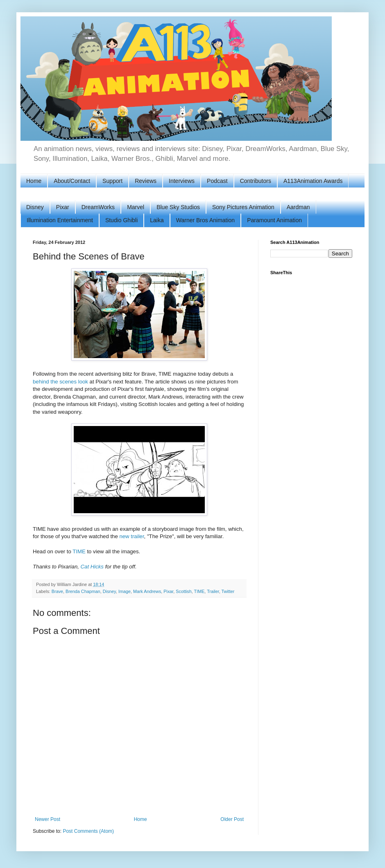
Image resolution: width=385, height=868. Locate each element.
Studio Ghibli (121, 220)
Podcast (217, 181)
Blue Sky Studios (178, 207)
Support (112, 181)
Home (34, 181)
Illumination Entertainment (60, 220)
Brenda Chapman (83, 591)
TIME (79, 551)
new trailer (131, 536)
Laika (157, 220)
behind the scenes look (60, 382)
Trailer (213, 591)
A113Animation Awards (313, 181)
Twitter (228, 591)
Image (125, 591)
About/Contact (72, 181)
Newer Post (48, 819)
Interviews (182, 181)
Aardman (298, 207)
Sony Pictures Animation (243, 207)
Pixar (63, 207)
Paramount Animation (274, 220)
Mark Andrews (147, 591)
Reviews (146, 181)
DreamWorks (98, 207)
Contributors (256, 181)
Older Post (232, 819)
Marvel (136, 207)
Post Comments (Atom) (88, 831)
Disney (35, 207)
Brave (57, 591)
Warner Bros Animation (205, 220)
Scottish (183, 591)
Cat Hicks (92, 567)
